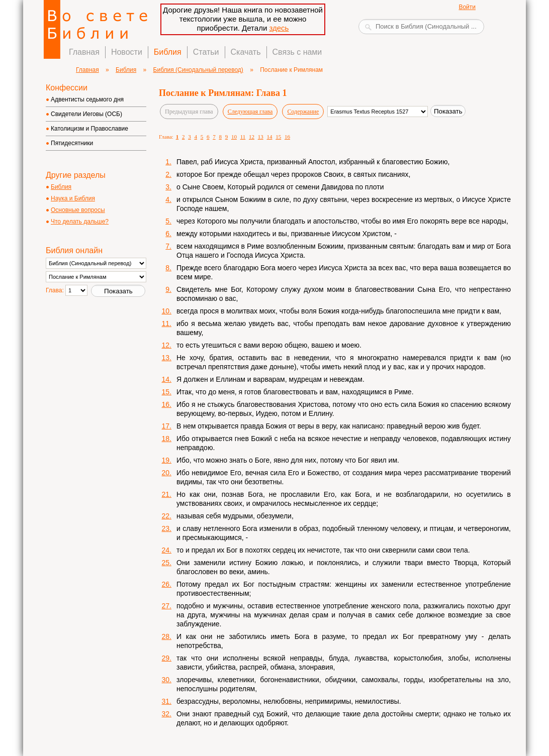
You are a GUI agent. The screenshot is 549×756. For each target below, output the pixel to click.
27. (167, 606)
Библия (168, 52)
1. (168, 162)
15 (278, 137)
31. (167, 701)
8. (168, 268)
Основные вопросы (78, 210)
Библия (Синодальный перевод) (198, 70)
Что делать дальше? (80, 222)
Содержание (303, 112)
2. (168, 174)
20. (167, 473)
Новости (127, 52)
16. (167, 404)
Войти (467, 7)
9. (168, 289)
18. (167, 439)
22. (167, 516)
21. (167, 494)
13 (261, 137)
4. (168, 199)
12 (252, 137)
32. (167, 714)
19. (167, 460)
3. (168, 187)
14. (167, 379)
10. (167, 311)
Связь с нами (297, 52)
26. (167, 584)
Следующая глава (250, 112)
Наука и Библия (73, 198)
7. (168, 246)
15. (167, 392)
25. (167, 563)
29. (167, 658)
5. (168, 221)
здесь (279, 28)
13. (167, 358)
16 (287, 137)
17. (167, 426)
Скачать (246, 52)
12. (167, 345)
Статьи (206, 52)
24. (167, 550)
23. (167, 528)
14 (270, 137)
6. (168, 234)
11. (167, 323)
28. (167, 636)
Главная (84, 52)
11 (243, 137)
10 (234, 137)
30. (167, 680)
